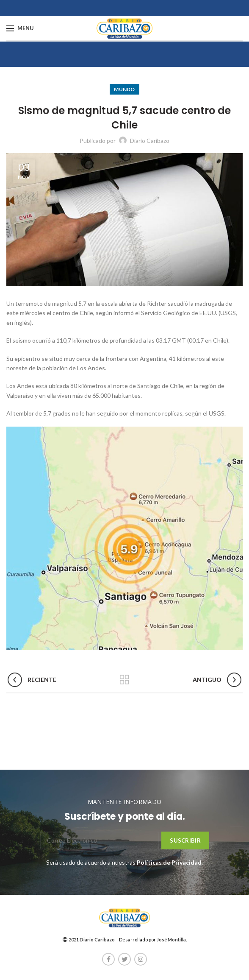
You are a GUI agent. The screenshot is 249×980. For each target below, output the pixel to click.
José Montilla (171, 940)
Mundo (125, 89)
